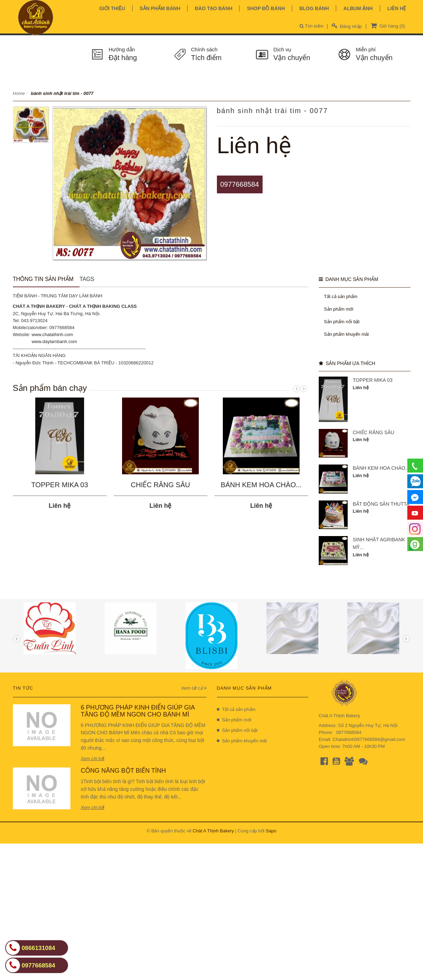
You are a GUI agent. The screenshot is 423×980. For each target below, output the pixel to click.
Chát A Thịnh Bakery (213, 831)
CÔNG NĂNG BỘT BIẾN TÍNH (123, 771)
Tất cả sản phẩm (341, 296)
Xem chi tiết (93, 759)
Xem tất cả (194, 688)
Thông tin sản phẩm (43, 279)
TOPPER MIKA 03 (59, 485)
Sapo (271, 831)
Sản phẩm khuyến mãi (346, 334)
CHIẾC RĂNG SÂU (160, 485)
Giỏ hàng (387, 25)
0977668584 (240, 184)
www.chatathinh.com (52, 335)
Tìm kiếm (312, 26)
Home (19, 93)
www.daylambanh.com (54, 341)
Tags (87, 279)
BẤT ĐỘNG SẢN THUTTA (381, 504)
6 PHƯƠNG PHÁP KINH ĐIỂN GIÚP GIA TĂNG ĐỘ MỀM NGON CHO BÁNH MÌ (138, 711)
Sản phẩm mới (339, 309)
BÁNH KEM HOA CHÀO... (261, 485)
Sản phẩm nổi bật (342, 322)
